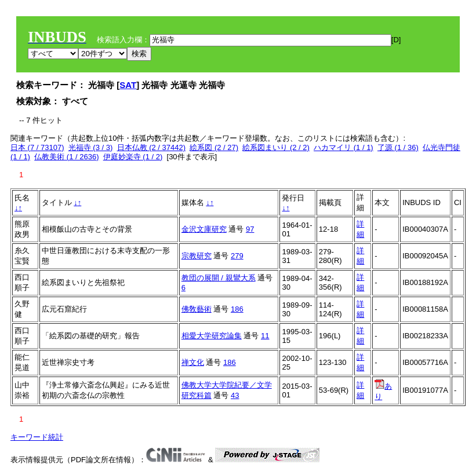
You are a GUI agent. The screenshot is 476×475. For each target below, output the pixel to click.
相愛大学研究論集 (212, 336)
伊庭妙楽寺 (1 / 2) (133, 157)
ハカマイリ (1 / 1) (344, 147)
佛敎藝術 (197, 309)
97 (250, 229)
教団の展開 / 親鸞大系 (219, 278)
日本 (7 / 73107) (37, 147)
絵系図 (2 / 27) (214, 147)
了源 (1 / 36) (398, 147)
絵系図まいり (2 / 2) (276, 147)
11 (265, 336)
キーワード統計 (37, 437)
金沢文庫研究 (204, 229)
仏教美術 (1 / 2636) (66, 157)
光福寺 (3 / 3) (91, 147)
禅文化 (193, 362)
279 (237, 256)
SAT (128, 85)
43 (235, 395)
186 (237, 309)
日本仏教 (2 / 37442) (152, 147)
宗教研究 (197, 256)
